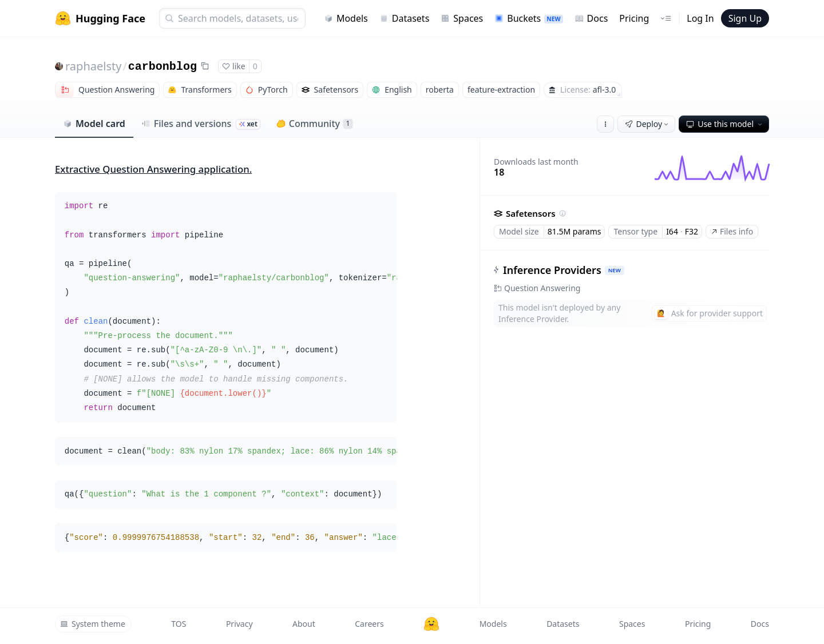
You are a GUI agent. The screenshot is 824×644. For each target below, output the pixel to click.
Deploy (648, 124)
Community (314, 124)
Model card (94, 124)
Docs (591, 18)
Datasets (405, 18)
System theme (93, 624)
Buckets (528, 18)
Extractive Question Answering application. (153, 169)
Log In (700, 18)
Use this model (725, 124)
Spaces (462, 18)
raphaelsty (93, 66)
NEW (615, 270)
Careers (369, 624)
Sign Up (745, 18)
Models (346, 18)
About (304, 624)
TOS (179, 624)
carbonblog (163, 67)
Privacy (239, 624)
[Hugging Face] (431, 624)
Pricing (634, 18)
